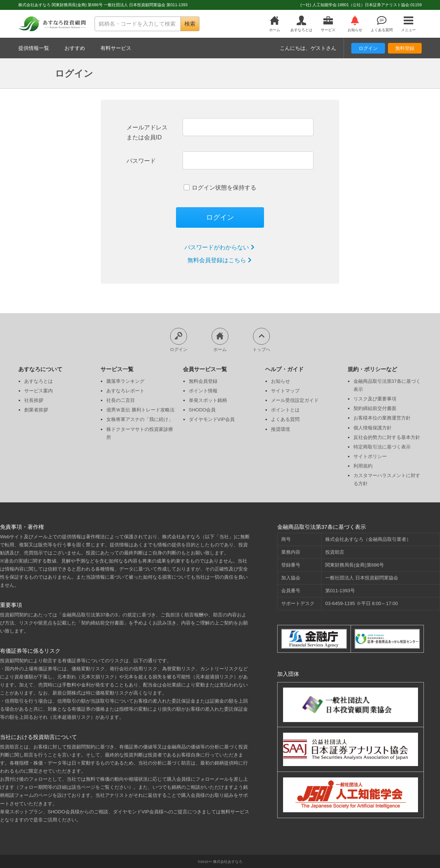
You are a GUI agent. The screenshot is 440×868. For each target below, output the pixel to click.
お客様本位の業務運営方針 (382, 418)
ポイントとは (285, 410)
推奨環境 (280, 429)
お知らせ (355, 24)
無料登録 (405, 48)
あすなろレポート (125, 391)
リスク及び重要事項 (375, 399)
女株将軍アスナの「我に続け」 (140, 419)
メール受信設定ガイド (295, 400)
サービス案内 (38, 391)
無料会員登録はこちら (220, 260)
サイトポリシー (370, 456)
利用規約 (363, 466)
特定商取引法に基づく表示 (382, 447)
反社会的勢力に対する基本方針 (387, 437)
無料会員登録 (203, 381)
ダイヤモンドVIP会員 (212, 419)
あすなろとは (302, 24)
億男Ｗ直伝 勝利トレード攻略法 (140, 410)
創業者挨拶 (36, 410)
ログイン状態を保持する (220, 188)
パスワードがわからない (220, 247)
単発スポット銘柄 (208, 400)
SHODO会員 (202, 410)
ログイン (368, 48)
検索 (190, 24)
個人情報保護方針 (373, 428)
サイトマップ (285, 391)
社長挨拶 (34, 400)
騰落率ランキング (125, 381)
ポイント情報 (203, 391)
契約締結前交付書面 (375, 408)
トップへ (261, 340)
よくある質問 (382, 24)
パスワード (141, 161)
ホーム (275, 24)
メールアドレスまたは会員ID (147, 132)
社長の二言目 (121, 400)
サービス (328, 24)
